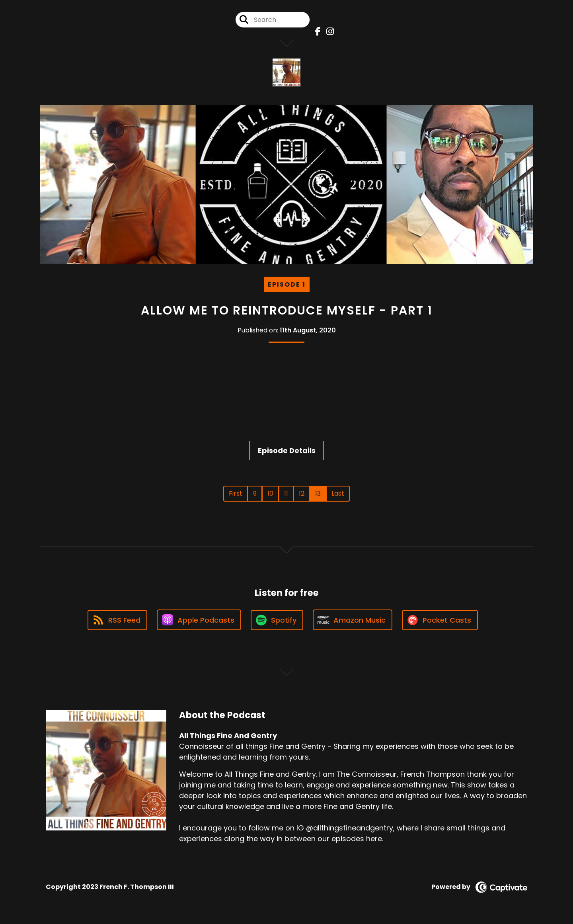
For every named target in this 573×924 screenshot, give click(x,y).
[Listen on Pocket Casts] (440, 620)
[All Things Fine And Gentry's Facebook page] (316, 32)
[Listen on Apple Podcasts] (199, 620)
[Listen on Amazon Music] (353, 620)
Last (338, 493)
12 (302, 493)
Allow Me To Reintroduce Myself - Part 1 (287, 311)
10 (270, 493)
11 (286, 493)
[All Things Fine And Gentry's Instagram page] (328, 32)
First (236, 493)
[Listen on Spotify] (277, 620)
